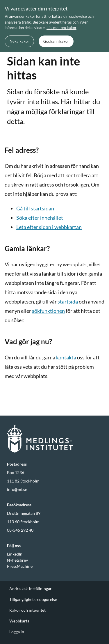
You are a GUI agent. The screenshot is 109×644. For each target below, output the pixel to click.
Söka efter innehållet (40, 218)
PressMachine (20, 566)
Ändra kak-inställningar (31, 589)
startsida (68, 301)
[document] (54, 26)
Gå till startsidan (35, 208)
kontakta (66, 357)
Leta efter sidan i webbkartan (49, 227)
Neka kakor (19, 41)
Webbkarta (19, 621)
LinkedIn (15, 554)
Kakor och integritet (27, 610)
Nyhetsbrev (17, 560)
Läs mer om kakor (61, 28)
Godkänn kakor (56, 41)
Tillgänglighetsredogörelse (33, 599)
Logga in (17, 632)
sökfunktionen (48, 311)
